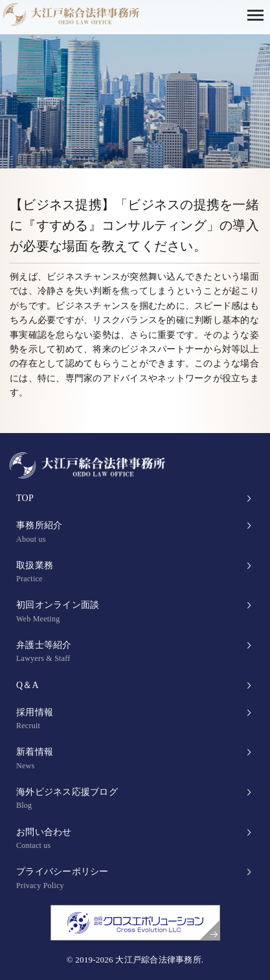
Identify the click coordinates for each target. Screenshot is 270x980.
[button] (259, 14)
